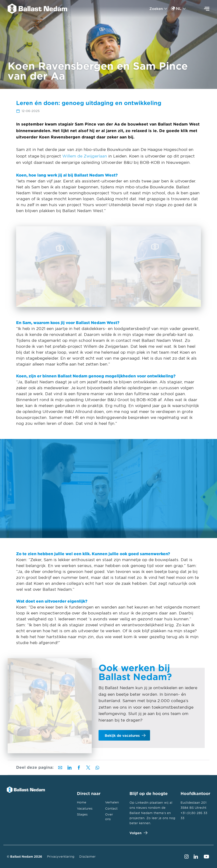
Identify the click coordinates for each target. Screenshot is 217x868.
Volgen (138, 833)
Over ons (109, 817)
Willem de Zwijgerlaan (85, 156)
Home (82, 802)
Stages (82, 814)
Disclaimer (87, 856)
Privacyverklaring (61, 856)
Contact (111, 808)
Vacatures (85, 808)
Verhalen (112, 802)
